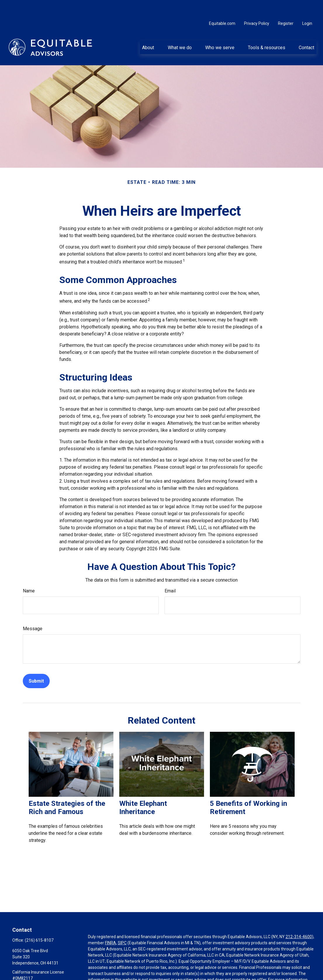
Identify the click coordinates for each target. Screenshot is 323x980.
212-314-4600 (299, 919)
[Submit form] (36, 663)
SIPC (122, 925)
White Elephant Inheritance (143, 790)
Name (29, 573)
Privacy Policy (257, 6)
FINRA (110, 925)
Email (170, 573)
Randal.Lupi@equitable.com (38, 971)
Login (307, 6)
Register (286, 6)
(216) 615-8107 (39, 923)
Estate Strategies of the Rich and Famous (67, 790)
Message (33, 611)
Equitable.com (222, 6)
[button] (148, 30)
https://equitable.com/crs (192, 968)
